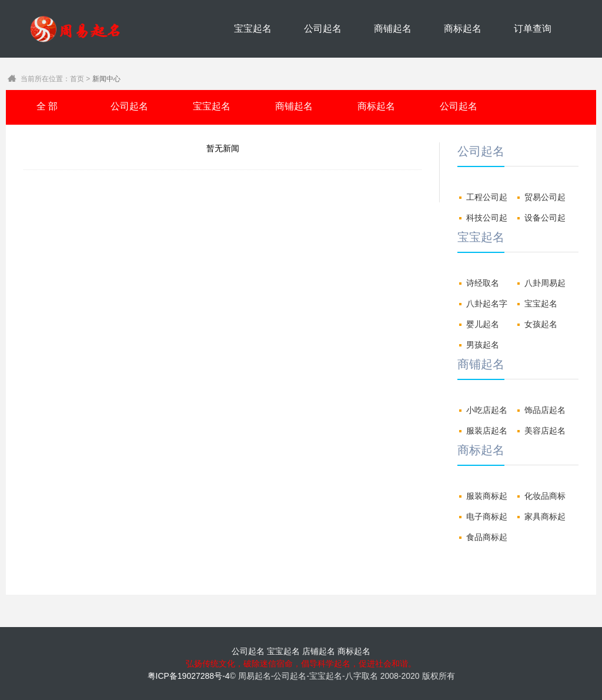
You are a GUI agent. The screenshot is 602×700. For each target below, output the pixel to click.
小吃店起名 (487, 410)
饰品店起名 (545, 410)
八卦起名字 (487, 304)
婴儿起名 (483, 324)
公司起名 (323, 29)
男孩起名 (483, 345)
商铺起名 (393, 29)
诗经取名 (483, 283)
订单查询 (533, 29)
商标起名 (463, 29)
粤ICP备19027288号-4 (189, 676)
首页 (77, 79)
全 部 (47, 106)
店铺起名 (319, 651)
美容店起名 (545, 431)
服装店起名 (487, 431)
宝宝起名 (253, 29)
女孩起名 (541, 324)
